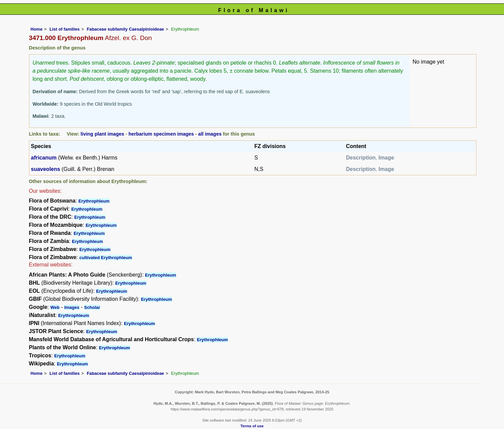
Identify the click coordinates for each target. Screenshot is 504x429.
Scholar (92, 307)
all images (210, 134)
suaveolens (46, 169)
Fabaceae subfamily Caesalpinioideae (125, 29)
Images (72, 307)
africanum (44, 158)
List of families (65, 29)
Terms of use (252, 426)
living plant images (103, 134)
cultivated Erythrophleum (106, 258)
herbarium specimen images (161, 134)
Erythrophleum (94, 201)
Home (37, 29)
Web (55, 307)
